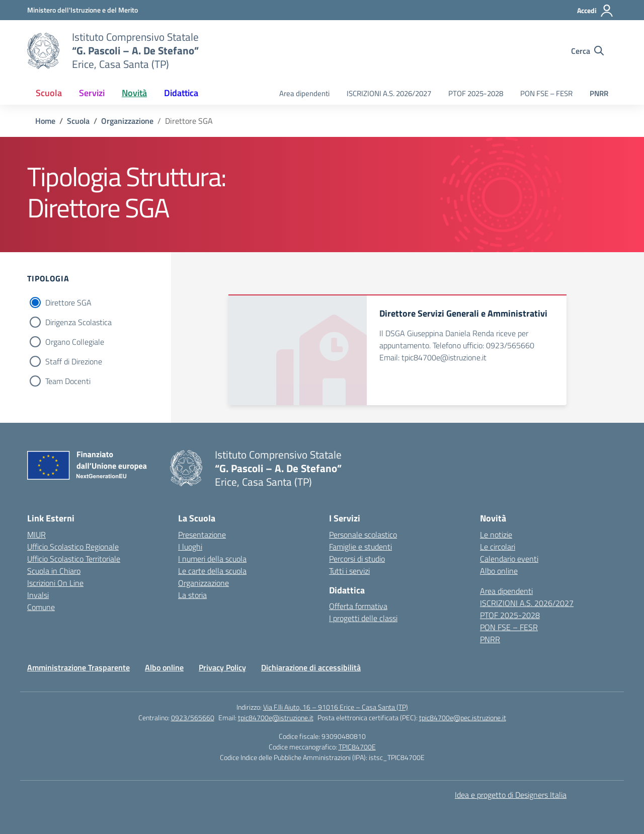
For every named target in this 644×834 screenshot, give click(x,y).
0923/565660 (193, 717)
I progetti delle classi (363, 618)
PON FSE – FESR (546, 93)
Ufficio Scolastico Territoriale (74, 559)
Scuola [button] (49, 93)
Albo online (499, 571)
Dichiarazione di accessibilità (311, 667)
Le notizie (496, 535)
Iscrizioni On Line (55, 583)
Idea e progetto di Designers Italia (511, 795)
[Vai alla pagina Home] (45, 121)
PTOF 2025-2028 (476, 93)
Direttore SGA (68, 302)
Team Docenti (68, 381)
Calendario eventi (509, 559)
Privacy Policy (222, 667)
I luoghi (190, 547)
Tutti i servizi (349, 571)
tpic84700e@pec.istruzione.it (463, 717)
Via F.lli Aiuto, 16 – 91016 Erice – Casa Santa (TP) (336, 707)
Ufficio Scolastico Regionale (73, 547)
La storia (192, 595)
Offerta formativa (358, 606)
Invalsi (38, 595)
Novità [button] (134, 93)
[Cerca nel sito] (587, 51)
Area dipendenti (304, 93)
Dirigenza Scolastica (78, 322)
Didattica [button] (181, 93)
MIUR (36, 535)
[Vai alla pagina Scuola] (78, 121)
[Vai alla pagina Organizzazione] (127, 121)
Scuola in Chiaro (54, 571)
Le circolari (498, 547)
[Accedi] (595, 11)
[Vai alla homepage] (43, 51)
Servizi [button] (92, 93)
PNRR (599, 93)
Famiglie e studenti (360, 547)
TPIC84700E (357, 747)
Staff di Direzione (74, 361)
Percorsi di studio (357, 559)
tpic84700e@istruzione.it (276, 717)
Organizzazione (204, 583)
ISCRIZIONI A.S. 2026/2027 (389, 93)
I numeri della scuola (212, 559)
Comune (41, 607)
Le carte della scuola (212, 571)
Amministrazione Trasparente (78, 667)
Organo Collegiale (75, 342)
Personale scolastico (363, 535)
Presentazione (202, 535)
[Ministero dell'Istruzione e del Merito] (83, 10)
